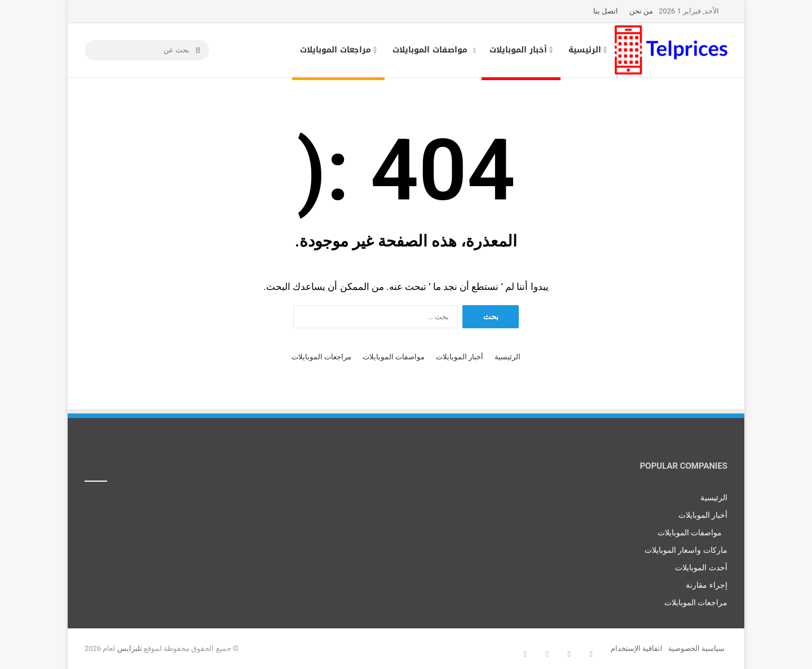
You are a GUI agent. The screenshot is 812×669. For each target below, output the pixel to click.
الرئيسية (588, 50)
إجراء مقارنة (707, 585)
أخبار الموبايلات (521, 50)
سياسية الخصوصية (696, 648)
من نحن (641, 11)
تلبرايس (130, 648)
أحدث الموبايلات (701, 567)
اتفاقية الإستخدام (637, 648)
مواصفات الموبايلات (430, 50)
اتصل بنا (606, 11)
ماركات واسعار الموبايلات (686, 550)
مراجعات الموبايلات (338, 50)
